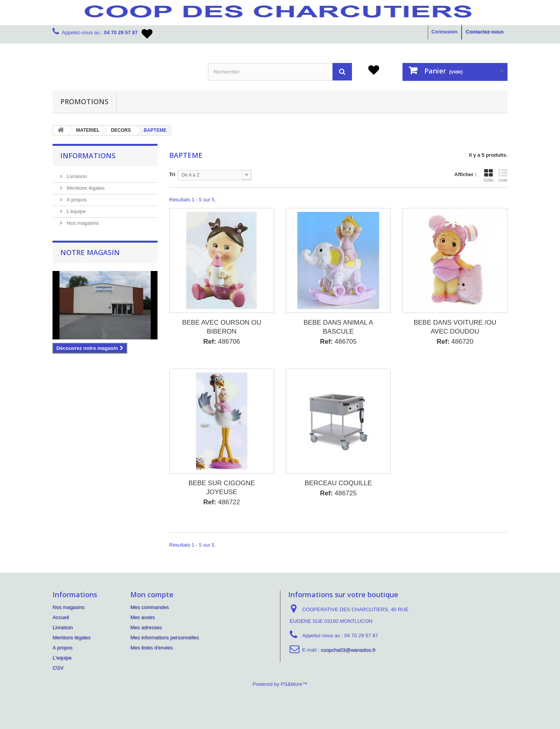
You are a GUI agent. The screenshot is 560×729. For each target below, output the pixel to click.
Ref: (210, 342)
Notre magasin (90, 252)
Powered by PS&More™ (280, 684)
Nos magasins (82, 223)
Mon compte (152, 594)
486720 (455, 342)
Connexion (444, 32)
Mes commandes (150, 607)
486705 (339, 342)
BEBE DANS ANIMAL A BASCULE (339, 327)
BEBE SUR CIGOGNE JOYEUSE (222, 488)
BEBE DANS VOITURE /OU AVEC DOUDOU (455, 327)
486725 (339, 493)
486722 (222, 502)
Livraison (76, 176)
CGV (58, 668)
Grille (488, 175)
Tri (172, 174)
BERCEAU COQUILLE (339, 483)
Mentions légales (85, 188)
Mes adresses (146, 627)
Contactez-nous (485, 32)
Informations (88, 156)
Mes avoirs (143, 617)
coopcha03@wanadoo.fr (348, 650)
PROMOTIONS (84, 101)
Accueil (61, 617)
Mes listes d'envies (151, 648)
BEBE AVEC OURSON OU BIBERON (222, 327)
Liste (503, 175)
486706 (222, 342)
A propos (76, 200)
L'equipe (75, 211)
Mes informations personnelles (164, 637)
